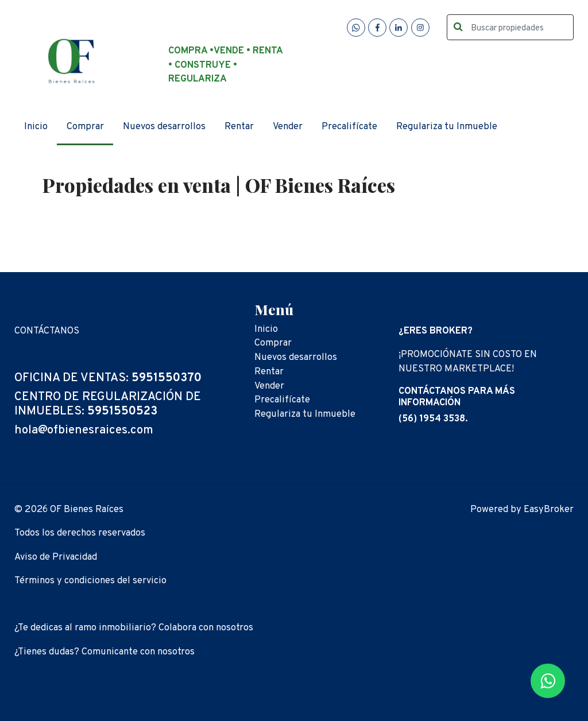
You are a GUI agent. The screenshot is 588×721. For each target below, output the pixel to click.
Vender (288, 127)
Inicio (36, 127)
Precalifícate (349, 127)
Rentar (239, 127)
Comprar (85, 127)
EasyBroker (549, 509)
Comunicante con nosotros (138, 652)
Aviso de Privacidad (56, 557)
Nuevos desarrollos (164, 127)
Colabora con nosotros (206, 628)
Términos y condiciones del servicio (90, 581)
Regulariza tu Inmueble (447, 127)
